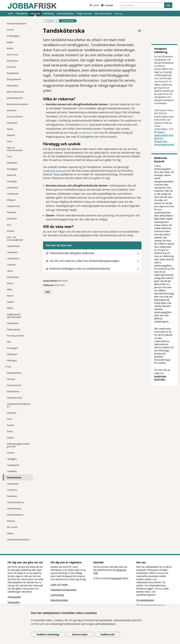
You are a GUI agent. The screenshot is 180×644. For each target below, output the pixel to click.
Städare (10, 438)
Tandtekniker (13, 484)
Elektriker (11, 135)
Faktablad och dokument (63, 590)
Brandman (12, 110)
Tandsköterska (14, 477)
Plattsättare (12, 354)
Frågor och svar (84, 13)
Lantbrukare (12, 252)
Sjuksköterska (13, 391)
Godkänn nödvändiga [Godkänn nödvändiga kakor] (48, 634)
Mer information (103, 13)
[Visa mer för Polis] (5, 367)
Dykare (10, 129)
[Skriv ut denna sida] (139, 31)
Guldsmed (11, 175)
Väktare (10, 533)
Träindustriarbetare (15, 502)
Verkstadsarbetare (15, 515)
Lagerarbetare (13, 246)
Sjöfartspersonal (14, 398)
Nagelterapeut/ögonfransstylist (14, 316)
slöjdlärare (12, 413)
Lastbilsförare (13, 258)
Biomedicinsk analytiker (17, 104)
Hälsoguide (22, 13)
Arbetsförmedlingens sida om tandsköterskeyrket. (80, 269)
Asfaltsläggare (13, 36)
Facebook (117, 578)
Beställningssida (59, 600)
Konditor (11, 231)
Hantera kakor (80, 634)
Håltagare (11, 200)
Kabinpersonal (13, 206)
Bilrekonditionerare (15, 92)
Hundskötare (13, 194)
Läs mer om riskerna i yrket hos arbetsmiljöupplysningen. (85, 261)
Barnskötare (12, 61)
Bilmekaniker (13, 86)
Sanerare (11, 379)
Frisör (9, 156)
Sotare (10, 431)
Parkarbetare (13, 323)
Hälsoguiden (14, 597)
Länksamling (57, 595)
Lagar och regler (59, 584)
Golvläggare (12, 169)
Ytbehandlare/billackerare (18, 540)
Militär (10, 289)
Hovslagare (12, 181)
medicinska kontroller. (160, 378)
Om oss (118, 13)
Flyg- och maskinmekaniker (15, 149)
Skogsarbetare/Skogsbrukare (18, 405)
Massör (10, 283)
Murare (10, 296)
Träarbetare (12, 496)
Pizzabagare (12, 348)
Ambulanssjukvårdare (17, 23)
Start (10, 13)
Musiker (10, 302)
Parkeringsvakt (13, 329)
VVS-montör (12, 527)
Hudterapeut (12, 188)
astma (84, 125)
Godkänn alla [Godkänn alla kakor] (108, 634)
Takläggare (12, 459)
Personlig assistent (15, 336)
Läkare (10, 271)
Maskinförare (13, 277)
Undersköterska (14, 509)
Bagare (10, 42)
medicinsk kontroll (54, 171)
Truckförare (12, 490)
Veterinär (11, 521)
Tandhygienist (13, 465)
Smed (9, 419)
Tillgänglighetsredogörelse (151, 605)
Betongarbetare (14, 79)
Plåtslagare (12, 360)
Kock (9, 225)
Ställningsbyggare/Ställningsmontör (18, 445)
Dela (49, 292)
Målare (10, 308)
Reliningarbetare (14, 373)
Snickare (11, 425)
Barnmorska (12, 55)
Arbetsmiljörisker (65, 13)
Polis (9, 367)
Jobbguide (35, 13)
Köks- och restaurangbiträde (15, 239)
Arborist (10, 30)
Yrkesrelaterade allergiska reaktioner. (72, 253)
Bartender (11, 67)
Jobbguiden (14, 602)
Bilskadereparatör (15, 98)
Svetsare (11, 453)
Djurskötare (12, 123)
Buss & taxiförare (15, 117)
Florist (10, 141)
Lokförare (11, 265)
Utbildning (48, 13)
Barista (10, 48)
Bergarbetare (13, 73)
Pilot (9, 342)
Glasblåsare (12, 163)
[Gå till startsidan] (32, 6)
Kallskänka (12, 212)
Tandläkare (12, 471)
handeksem (85, 133)
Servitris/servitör (14, 385)
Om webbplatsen (145, 600)
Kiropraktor (12, 219)
